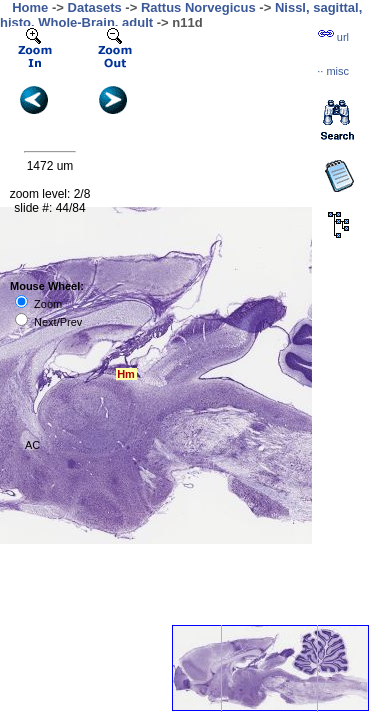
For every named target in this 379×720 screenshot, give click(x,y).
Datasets (95, 7)
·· (333, 71)
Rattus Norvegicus (198, 7)
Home (30, 7)
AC (32, 445)
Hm (126, 374)
